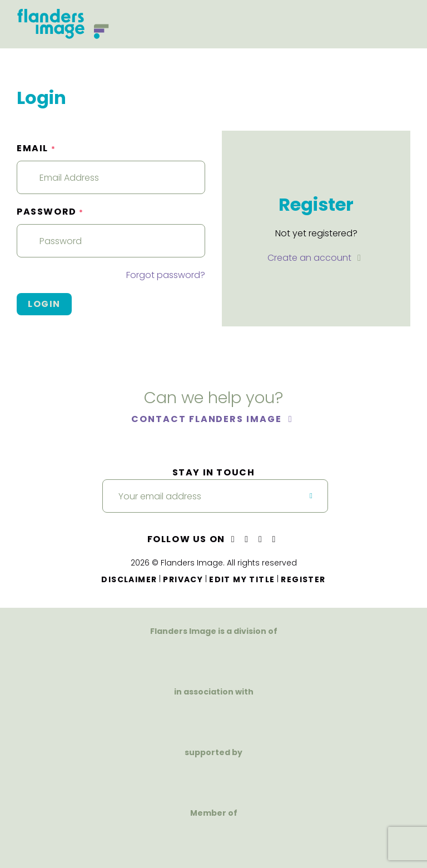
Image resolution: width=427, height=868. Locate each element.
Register (303, 579)
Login (44, 304)
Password (50, 212)
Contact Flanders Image (208, 419)
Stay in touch (214, 472)
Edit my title (242, 579)
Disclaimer (129, 579)
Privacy (183, 579)
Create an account (311, 258)
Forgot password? (166, 275)
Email (36, 148)
